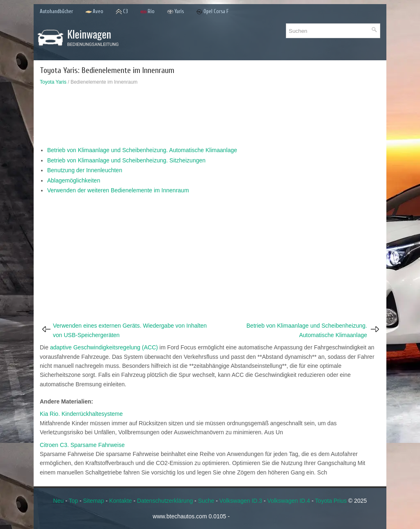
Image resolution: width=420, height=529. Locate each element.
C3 (122, 12)
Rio (147, 12)
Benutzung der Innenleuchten (85, 170)
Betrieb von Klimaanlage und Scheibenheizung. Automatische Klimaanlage (142, 150)
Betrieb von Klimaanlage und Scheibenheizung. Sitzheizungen (126, 160)
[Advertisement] (210, 118)
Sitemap (94, 501)
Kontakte (120, 501)
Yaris (175, 12)
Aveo (94, 12)
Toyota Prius (331, 501)
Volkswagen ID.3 (241, 501)
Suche (206, 501)
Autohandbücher (56, 11)
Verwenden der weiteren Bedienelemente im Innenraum (118, 190)
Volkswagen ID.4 (289, 501)
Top (73, 501)
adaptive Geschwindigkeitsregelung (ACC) (104, 347)
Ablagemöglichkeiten (74, 180)
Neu (59, 501)
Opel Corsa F (212, 12)
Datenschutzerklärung (165, 501)
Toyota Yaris (53, 82)
